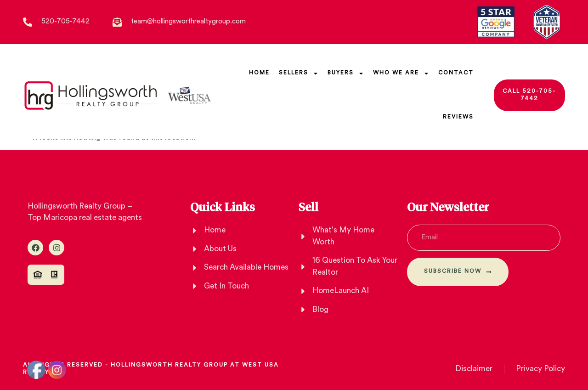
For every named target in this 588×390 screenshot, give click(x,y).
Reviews (458, 117)
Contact (456, 73)
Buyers (346, 73)
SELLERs (299, 73)
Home (259, 73)
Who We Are (401, 73)
